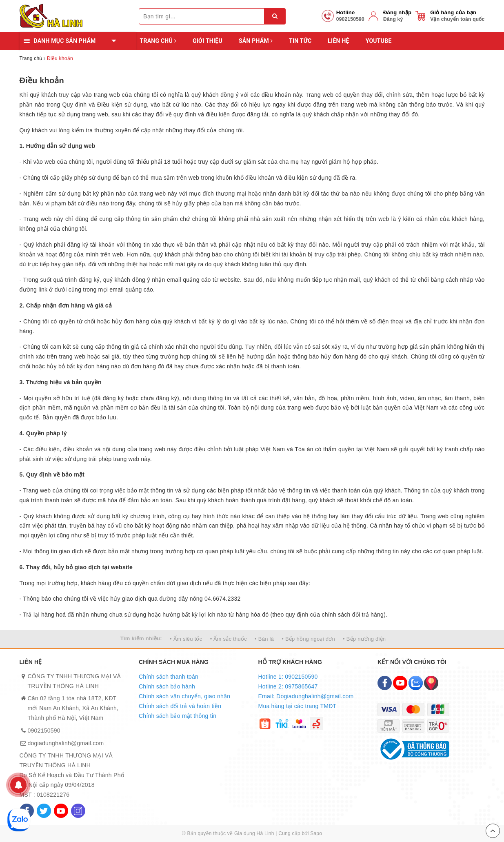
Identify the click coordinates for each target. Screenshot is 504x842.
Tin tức (300, 41)
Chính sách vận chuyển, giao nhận (184, 696)
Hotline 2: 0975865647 (288, 686)
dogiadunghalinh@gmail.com (66, 743)
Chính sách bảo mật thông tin (178, 716)
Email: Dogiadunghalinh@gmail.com (306, 696)
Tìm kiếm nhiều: (141, 638)
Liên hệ (338, 41)
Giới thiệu (208, 41)
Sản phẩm (256, 41)
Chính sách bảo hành (167, 686)
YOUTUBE (379, 41)
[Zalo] (416, 683)
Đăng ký (393, 19)
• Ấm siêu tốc (186, 639)
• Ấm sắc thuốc (229, 639)
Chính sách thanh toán (169, 677)
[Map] (431, 683)
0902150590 (44, 731)
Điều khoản (42, 80)
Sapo (316, 833)
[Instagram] (78, 811)
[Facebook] (385, 683)
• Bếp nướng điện (364, 639)
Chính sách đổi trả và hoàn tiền (180, 706)
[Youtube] (61, 811)
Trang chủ (158, 41)
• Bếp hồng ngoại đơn (308, 639)
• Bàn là (264, 639)
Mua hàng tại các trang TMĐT (298, 706)
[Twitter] (44, 811)
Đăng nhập (397, 12)
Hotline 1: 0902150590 (288, 677)
